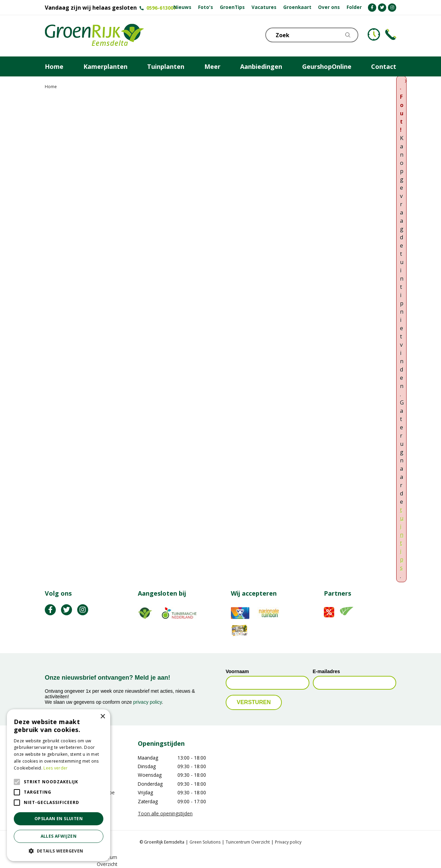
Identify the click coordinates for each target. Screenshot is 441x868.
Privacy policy (288, 842)
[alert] (59, 785)
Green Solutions (205, 842)
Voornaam (237, 671)
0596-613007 (161, 8)
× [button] (102, 717)
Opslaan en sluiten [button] (59, 819)
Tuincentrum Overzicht (248, 842)
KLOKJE (374, 34)
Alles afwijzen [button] (59, 836)
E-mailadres (326, 671)
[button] (59, 851)
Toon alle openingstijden (165, 813)
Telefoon (391, 34)
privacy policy (148, 702)
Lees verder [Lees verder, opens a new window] (55, 768)
